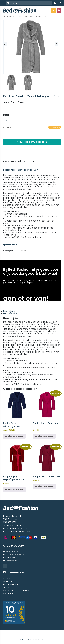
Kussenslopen (10, 561)
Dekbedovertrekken (13, 552)
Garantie (8, 588)
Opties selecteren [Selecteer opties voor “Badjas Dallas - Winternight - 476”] (14, 436)
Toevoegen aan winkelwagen (32, 142)
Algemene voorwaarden (37, 639)
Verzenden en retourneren (17, 591)
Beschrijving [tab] (9, 311)
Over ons (8, 581)
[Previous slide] (5, 44)
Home (6, 16)
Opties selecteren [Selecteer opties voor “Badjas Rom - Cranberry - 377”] (44, 436)
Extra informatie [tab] (11, 314)
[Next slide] (57, 44)
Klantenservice (11, 584)
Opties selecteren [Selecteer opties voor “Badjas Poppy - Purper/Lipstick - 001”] (14, 490)
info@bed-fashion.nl (13, 525)
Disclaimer (21, 639)
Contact (7, 578)
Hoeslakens (9, 558)
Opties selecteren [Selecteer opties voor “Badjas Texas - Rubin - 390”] (44, 486)
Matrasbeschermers (13, 555)
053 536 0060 (10, 522)
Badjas (13, 16)
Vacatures (8, 594)
